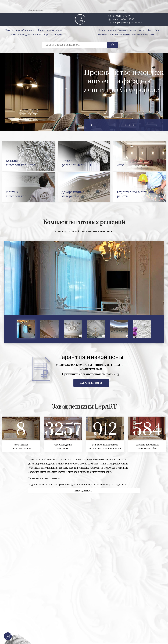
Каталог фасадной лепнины (26, 35)
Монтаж (112, 30)
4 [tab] (126, 125)
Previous (92, 125)
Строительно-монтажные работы (136, 30)
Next (156, 125)
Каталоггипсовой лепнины (20, 163)
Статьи (127, 35)
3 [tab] (122, 125)
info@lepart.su (120, 23)
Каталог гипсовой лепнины (20, 30)
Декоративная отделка (50, 30)
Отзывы (102, 35)
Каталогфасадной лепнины (76, 163)
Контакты (148, 35)
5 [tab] (130, 125)
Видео (158, 30)
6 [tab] (134, 125)
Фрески (48, 35)
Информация (115, 35)
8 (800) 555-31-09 (121, 16)
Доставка (137, 35)
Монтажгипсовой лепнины (20, 194)
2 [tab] (118, 125)
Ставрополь (137, 23)
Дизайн (102, 30)
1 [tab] (114, 125)
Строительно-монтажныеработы (137, 194)
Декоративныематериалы (73, 194)
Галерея (58, 35)
